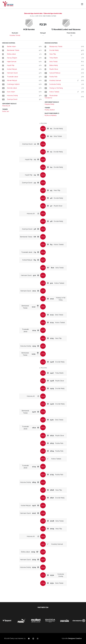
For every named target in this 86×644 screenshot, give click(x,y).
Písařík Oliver (54, 69)
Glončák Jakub (12, 88)
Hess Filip (53, 54)
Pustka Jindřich (50, 110)
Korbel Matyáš (12, 69)
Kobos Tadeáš (54, 92)
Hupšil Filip (11, 65)
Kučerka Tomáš (15, 35)
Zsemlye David (12, 99)
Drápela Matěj (49, 104)
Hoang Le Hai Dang (56, 88)
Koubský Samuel (55, 80)
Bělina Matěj (54, 65)
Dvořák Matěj (54, 50)
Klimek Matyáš (12, 80)
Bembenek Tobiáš (13, 50)
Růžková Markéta (51, 115)
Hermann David (12, 73)
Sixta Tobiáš (53, 62)
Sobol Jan (6, 111)
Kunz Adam (11, 92)
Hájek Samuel (12, 62)
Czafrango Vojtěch (13, 84)
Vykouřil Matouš (55, 73)
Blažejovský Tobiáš (56, 47)
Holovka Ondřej (12, 96)
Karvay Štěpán (12, 58)
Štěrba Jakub (11, 54)
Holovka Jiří (6, 106)
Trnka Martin (54, 58)
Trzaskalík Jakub (12, 77)
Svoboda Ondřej (55, 84)
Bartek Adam (11, 47)
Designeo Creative (75, 638)
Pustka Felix (53, 77)
